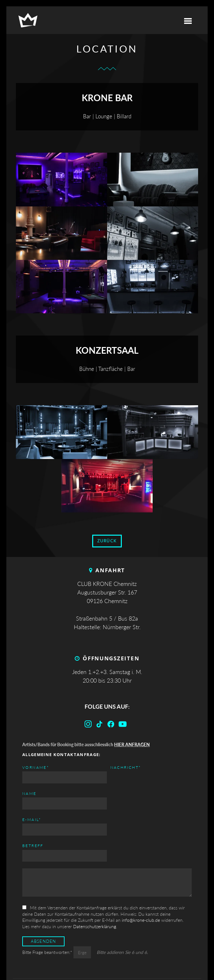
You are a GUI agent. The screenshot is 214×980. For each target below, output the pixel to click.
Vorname (36, 767)
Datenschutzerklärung (95, 882)
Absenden (44, 897)
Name (29, 793)
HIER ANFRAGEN (132, 744)
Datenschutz (125, 957)
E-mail (118, 767)
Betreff (119, 793)
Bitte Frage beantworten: (48, 908)
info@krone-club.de (141, 876)
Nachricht (38, 819)
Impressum (85, 957)
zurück (107, 541)
